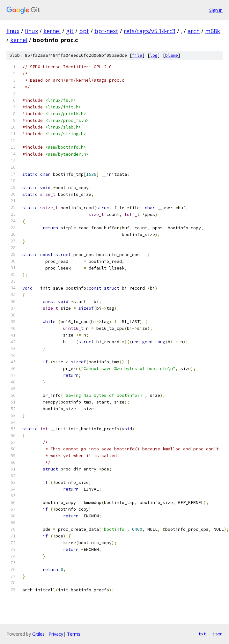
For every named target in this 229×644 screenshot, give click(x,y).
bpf (84, 31)
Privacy (56, 634)
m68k (213, 31)
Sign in (216, 10)
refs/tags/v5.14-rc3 (150, 31)
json (218, 634)
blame (172, 55)
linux (13, 31)
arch (194, 31)
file (137, 55)
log (154, 55)
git (70, 31)
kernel (52, 31)
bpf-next (106, 31)
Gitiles (38, 634)
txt (202, 634)
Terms (74, 634)
